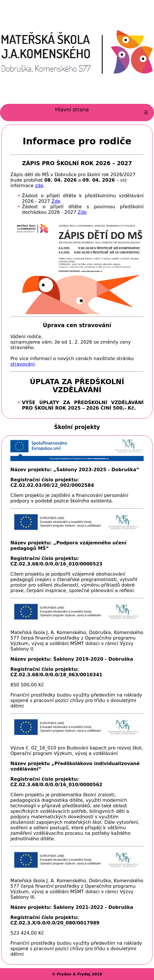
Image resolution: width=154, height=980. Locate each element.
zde (39, 186)
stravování (22, 364)
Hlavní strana (72, 110)
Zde (56, 201)
